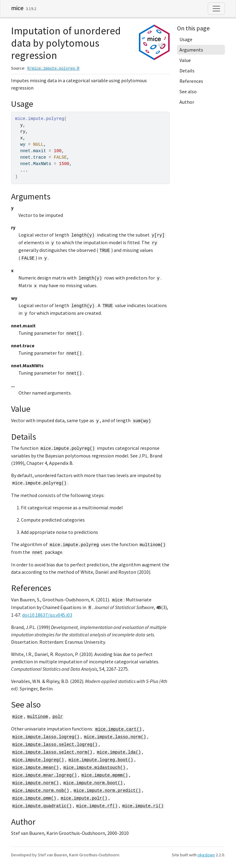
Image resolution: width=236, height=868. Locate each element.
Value (185, 60)
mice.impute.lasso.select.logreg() (55, 745)
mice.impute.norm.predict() (107, 791)
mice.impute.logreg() (38, 760)
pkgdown (206, 855)
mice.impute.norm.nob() (41, 791)
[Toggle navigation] (216, 9)
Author (187, 102)
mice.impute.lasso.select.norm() (52, 752)
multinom (38, 717)
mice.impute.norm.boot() (93, 783)
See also (188, 91)
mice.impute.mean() (35, 768)
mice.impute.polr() (84, 798)
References (191, 81)
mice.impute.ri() (143, 806)
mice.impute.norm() (35, 783)
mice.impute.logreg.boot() (101, 760)
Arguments (191, 50)
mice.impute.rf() (97, 806)
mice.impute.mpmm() (105, 775)
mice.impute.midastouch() (94, 768)
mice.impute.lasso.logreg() (46, 737)
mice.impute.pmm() (34, 798)
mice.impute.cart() (118, 729)
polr (58, 717)
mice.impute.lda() (119, 752)
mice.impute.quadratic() (42, 806)
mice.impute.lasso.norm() (115, 737)
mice (17, 8)
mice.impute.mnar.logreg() (45, 775)
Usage (186, 39)
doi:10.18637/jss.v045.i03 (47, 615)
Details (187, 71)
